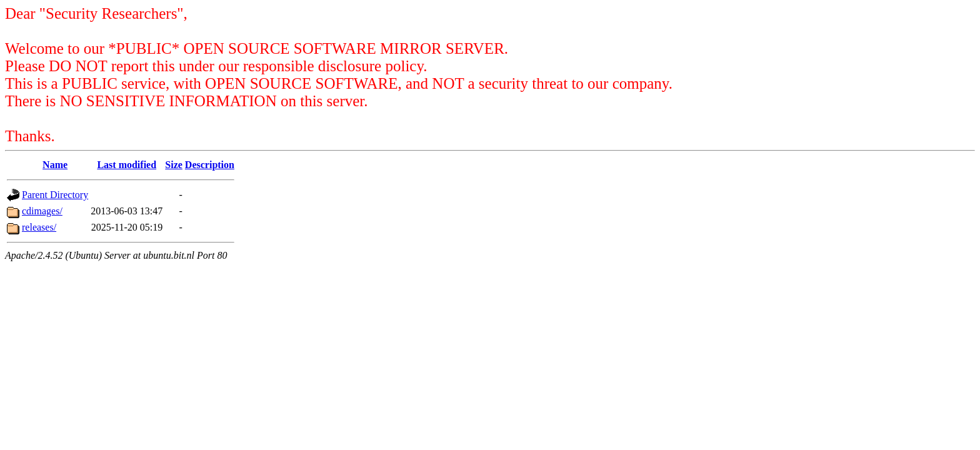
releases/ (39, 227)
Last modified (127, 165)
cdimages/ (42, 211)
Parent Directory (55, 195)
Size (174, 165)
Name (55, 165)
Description (210, 165)
